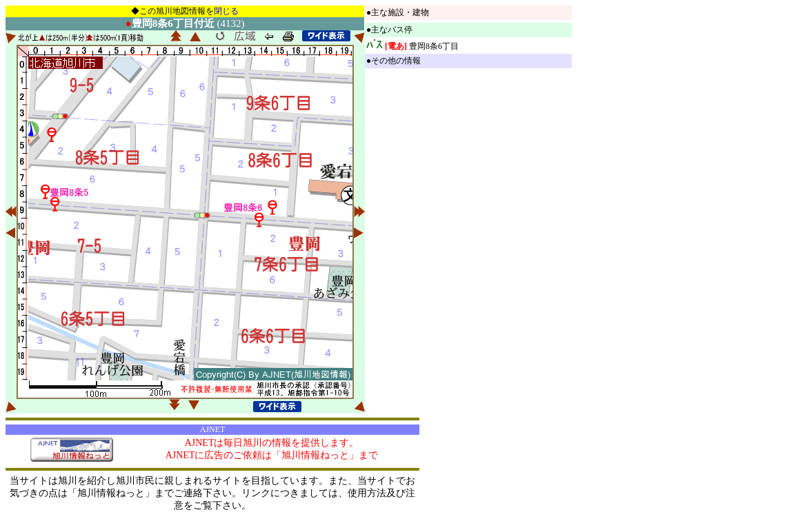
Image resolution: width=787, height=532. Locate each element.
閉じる (226, 11)
